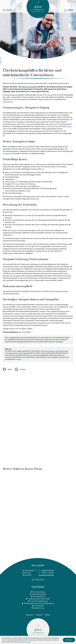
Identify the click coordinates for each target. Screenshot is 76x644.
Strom (17, 184)
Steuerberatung (50, 351)
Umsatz (14, 230)
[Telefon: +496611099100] (47, 571)
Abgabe (63, 311)
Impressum (39, 615)
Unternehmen (8, 102)
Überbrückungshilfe (30, 87)
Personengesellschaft (37, 131)
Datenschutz (30, 615)
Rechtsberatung (13, 353)
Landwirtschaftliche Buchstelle (39, 599)
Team (32, 355)
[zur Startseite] (38, 630)
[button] (7, 8)
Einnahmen (7, 153)
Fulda (19, 359)
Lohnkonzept (39, 606)
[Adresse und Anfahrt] (38, 580)
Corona (50, 95)
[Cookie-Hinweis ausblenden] (69, 640)
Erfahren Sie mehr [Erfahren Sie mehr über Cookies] (26, 642)
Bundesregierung (12, 95)
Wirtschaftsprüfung (62, 351)
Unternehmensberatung (39, 601)
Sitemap (48, 615)
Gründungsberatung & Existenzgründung (39, 603)
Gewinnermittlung (62, 291)
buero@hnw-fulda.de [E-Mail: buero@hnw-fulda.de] (46, 575)
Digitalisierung (39, 608)
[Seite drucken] (22, 369)
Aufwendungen (10, 182)
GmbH (69, 126)
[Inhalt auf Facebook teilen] (9, 369)
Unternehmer (30, 124)
